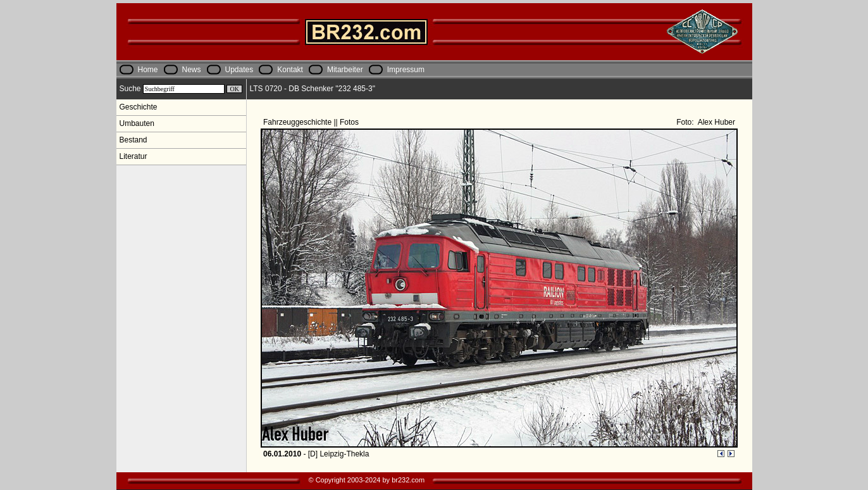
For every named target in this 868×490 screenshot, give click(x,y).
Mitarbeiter (345, 70)
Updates (239, 70)
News (192, 70)
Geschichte (139, 107)
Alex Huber (716, 122)
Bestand (133, 140)
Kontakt (290, 70)
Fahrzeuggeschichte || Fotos (312, 122)
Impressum (406, 70)
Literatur (133, 156)
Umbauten (137, 123)
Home (148, 70)
